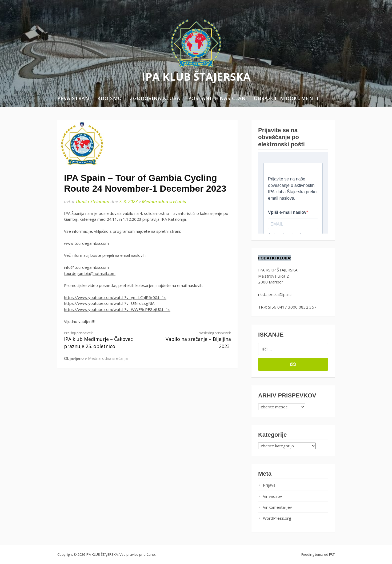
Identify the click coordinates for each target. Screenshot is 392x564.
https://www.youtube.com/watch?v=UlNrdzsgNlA (109, 303)
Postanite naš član (217, 98)
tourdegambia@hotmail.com (90, 273)
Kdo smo (110, 98)
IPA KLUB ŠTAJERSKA (196, 76)
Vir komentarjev (277, 507)
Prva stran (73, 98)
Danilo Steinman (93, 201)
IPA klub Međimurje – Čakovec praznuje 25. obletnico (102, 340)
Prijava (269, 485)
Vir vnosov (273, 496)
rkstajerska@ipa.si (275, 294)
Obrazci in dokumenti (286, 98)
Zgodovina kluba (155, 98)
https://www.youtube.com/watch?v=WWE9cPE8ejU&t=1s (117, 309)
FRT (332, 554)
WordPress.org (277, 518)
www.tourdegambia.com (86, 243)
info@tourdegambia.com (86, 267)
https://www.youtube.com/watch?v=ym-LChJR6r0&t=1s (115, 297)
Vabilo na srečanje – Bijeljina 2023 (193, 340)
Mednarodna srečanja (164, 201)
